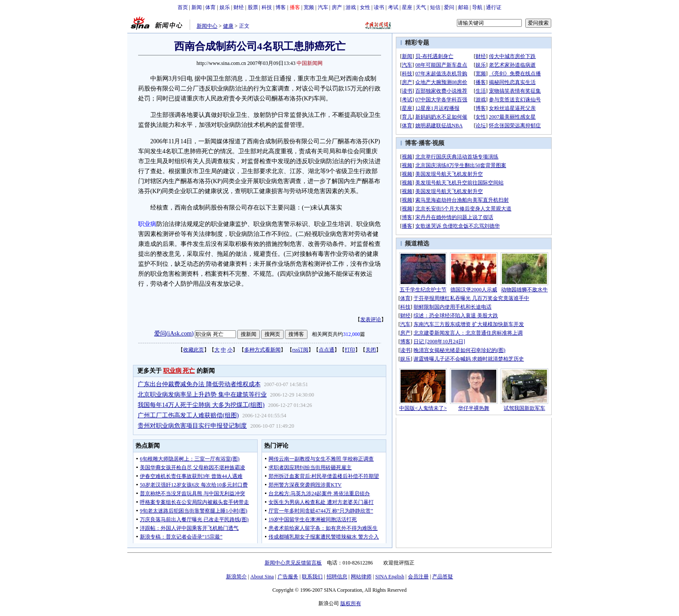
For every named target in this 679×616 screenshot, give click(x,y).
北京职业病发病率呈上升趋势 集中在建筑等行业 (202, 395)
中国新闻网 (310, 63)
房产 (337, 7)
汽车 (323, 7)
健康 (228, 26)
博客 (281, 7)
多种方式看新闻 (262, 350)
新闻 (197, 7)
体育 (210, 7)
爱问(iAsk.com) (174, 334)
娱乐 (225, 7)
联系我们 (312, 577)
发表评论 (371, 319)
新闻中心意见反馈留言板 (293, 563)
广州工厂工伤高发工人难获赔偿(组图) (188, 415)
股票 (253, 7)
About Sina (262, 577)
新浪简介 (236, 577)
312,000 (351, 334)
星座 (407, 7)
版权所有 (351, 603)
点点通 (327, 350)
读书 (379, 7)
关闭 (371, 350)
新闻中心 (207, 26)
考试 (393, 7)
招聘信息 (337, 577)
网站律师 (361, 577)
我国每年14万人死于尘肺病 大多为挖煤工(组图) (201, 405)
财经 (239, 7)
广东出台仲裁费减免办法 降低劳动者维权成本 (199, 384)
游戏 (351, 7)
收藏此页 (194, 350)
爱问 (449, 7)
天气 (421, 7)
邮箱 (463, 7)
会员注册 (418, 577)
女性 (365, 7)
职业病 (147, 224)
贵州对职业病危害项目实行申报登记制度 (192, 426)
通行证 (494, 7)
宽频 (309, 7)
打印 (350, 350)
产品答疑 (443, 577)
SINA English (390, 577)
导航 (477, 7)
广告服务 (288, 577)
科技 (267, 7)
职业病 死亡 (179, 371)
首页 (183, 7)
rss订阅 (300, 350)
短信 (435, 7)
